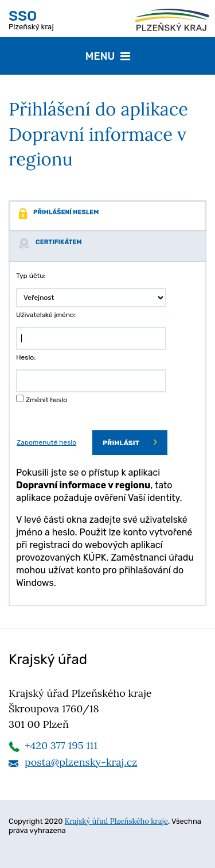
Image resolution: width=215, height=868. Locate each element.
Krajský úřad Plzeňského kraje (116, 821)
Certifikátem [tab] (50, 244)
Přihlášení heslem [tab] (58, 214)
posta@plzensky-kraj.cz (81, 762)
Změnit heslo (46, 400)
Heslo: (26, 357)
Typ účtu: (31, 276)
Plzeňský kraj (31, 19)
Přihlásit (130, 442)
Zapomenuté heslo (46, 442)
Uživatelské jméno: (46, 315)
